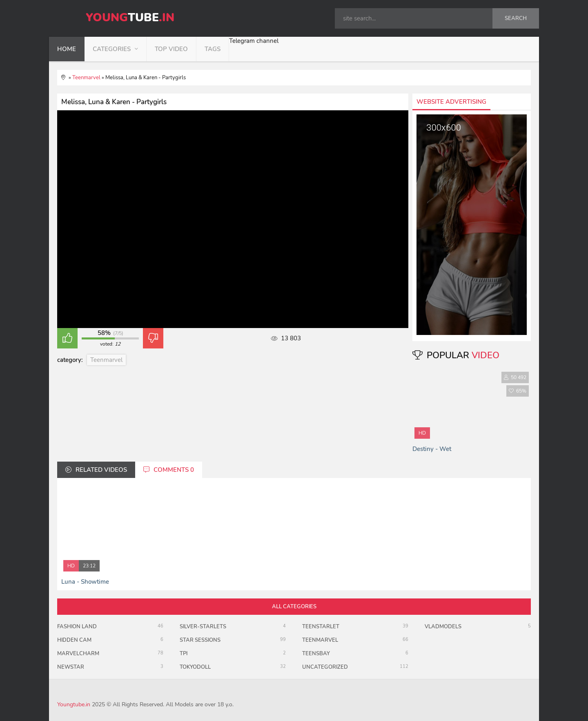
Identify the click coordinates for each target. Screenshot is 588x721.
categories (112, 49)
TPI (184, 654)
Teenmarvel (106, 360)
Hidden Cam (74, 640)
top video (171, 49)
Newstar (71, 667)
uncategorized (325, 667)
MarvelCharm (78, 654)
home (67, 49)
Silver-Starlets (203, 627)
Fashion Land (77, 627)
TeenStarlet (321, 627)
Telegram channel (254, 41)
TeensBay (316, 654)
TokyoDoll (195, 667)
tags (213, 49)
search (516, 18)
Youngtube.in (74, 704)
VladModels (443, 627)
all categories (294, 607)
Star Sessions (200, 640)
